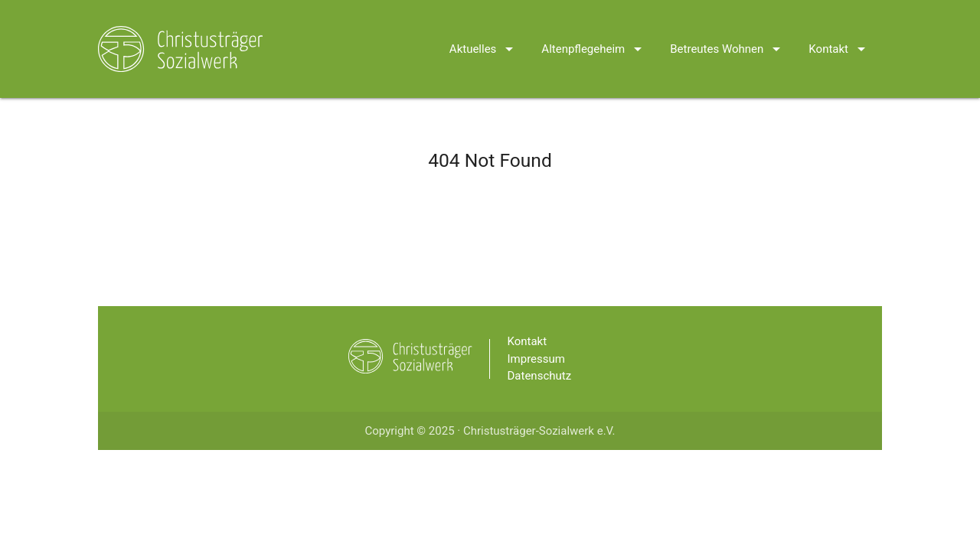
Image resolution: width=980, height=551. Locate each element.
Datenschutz (540, 376)
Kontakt (840, 29)
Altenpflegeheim (594, 29)
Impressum (536, 359)
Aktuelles (484, 29)
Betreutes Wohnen (728, 29)
